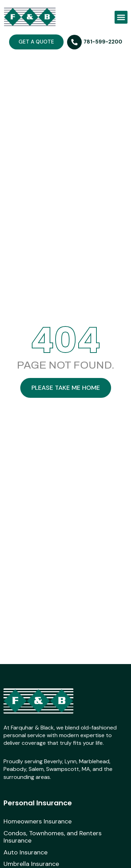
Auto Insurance (26, 853)
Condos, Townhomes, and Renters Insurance (53, 837)
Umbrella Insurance (31, 864)
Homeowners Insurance (38, 822)
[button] (121, 17)
